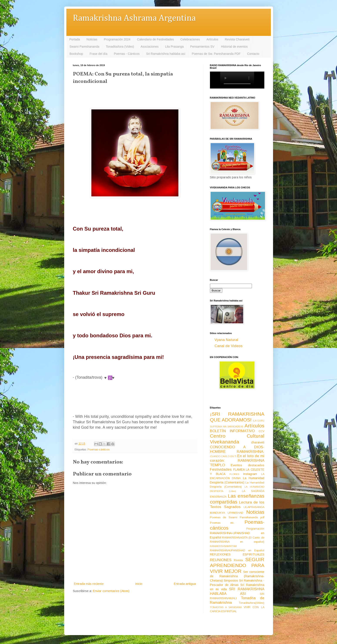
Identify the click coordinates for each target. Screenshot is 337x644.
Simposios (231, 580)
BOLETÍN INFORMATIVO (232, 431)
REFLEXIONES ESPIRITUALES (237, 554)
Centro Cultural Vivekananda (237, 439)
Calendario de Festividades (156, 39)
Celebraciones (190, 39)
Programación (255, 529)
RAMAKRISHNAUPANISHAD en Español (237, 550)
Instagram (250, 474)
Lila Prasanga (174, 47)
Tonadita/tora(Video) (252, 603)
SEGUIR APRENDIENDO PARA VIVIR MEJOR (237, 565)
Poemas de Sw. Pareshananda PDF (216, 54)
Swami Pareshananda (85, 47)
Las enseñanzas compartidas (237, 499)
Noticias (92, 39)
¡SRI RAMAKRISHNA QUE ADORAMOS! (237, 417)
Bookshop (76, 54)
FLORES (234, 474)
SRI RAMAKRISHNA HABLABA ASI (237, 591)
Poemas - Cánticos (127, 54)
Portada (75, 39)
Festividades (221, 469)
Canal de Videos (229, 346)
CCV (262, 431)
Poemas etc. (222, 523)
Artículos (212, 39)
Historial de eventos (234, 47)
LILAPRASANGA (254, 507)
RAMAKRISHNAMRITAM (223, 546)
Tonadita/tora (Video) (120, 47)
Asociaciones (150, 47)
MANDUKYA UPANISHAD (227, 513)
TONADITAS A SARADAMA (226, 607)
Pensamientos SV (202, 47)
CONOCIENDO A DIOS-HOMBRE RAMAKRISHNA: (237, 449)
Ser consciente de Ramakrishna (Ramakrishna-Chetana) (237, 576)
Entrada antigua (185, 584)
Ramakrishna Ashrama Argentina (134, 18)
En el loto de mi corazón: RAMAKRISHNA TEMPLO (237, 460)
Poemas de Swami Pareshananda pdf (237, 517)
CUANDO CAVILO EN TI (223, 456)
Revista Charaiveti (237, 39)
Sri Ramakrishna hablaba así (166, 54)
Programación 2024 (117, 39)
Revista (238, 560)
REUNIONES (221, 560)
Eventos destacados (248, 465)
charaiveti (258, 442)
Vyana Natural (226, 340)
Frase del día (99, 54)
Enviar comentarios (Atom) (111, 591)
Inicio (139, 584)
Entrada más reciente (89, 584)
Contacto (253, 54)
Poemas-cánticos (98, 450)
